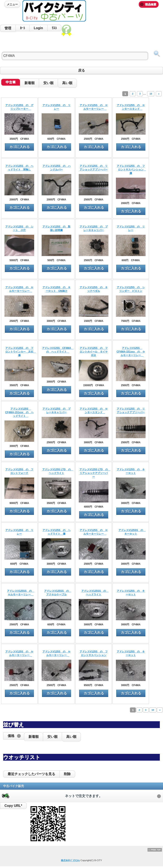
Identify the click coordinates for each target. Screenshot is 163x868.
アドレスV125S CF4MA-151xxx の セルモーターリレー (131, 352)
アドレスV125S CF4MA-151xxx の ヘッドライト (19, 412)
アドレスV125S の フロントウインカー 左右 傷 (21, 352)
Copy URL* (13, 806)
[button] (14, 736)
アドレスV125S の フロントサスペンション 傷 (131, 170)
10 (151, 94)
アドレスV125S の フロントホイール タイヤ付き (94, 352)
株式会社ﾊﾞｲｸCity (70, 860)
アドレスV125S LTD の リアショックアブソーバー (95, 473)
